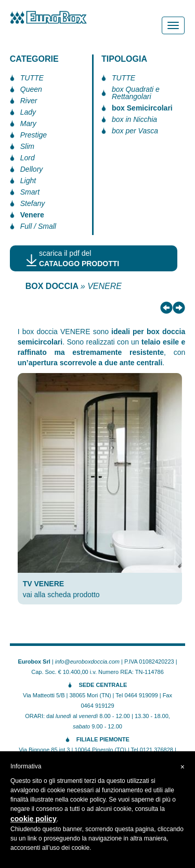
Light (28, 181)
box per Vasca (135, 131)
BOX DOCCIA (52, 286)
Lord (28, 158)
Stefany (32, 203)
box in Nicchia (134, 119)
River (29, 101)
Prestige (34, 135)
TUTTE (32, 78)
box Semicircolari (142, 108)
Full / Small (38, 226)
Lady (28, 112)
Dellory (32, 169)
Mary (28, 123)
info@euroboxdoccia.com (87, 662)
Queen (31, 89)
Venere (32, 215)
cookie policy (34, 819)
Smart (30, 192)
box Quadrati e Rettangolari (136, 93)
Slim (27, 146)
